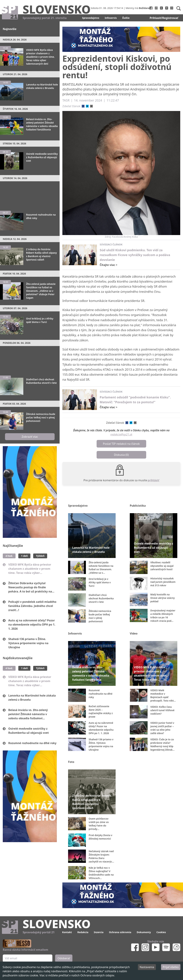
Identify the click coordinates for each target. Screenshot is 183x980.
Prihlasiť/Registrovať (164, 18)
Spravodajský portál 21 (39, 932)
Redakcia (83, 932)
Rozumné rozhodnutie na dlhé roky (32, 743)
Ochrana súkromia (120, 932)
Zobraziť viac (30, 437)
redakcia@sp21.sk (121, 434)
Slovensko (57, 9)
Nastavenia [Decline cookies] (147, 967)
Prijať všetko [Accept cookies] (171, 967)
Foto (71, 762)
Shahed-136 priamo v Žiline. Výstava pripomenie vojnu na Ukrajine (28, 643)
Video (134, 633)
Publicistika (138, 506)
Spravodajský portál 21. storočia (45, 18)
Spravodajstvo (91, 18)
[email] (91, 106)
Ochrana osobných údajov (97, 975)
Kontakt (67, 932)
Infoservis (111, 18)
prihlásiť (154, 480)
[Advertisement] (30, 194)
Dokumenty (144, 932)
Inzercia (99, 932)
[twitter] (87, 106)
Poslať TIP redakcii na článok (121, 444)
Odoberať (64, 958)
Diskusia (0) (121, 455)
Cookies (161, 932)
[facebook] (83, 106)
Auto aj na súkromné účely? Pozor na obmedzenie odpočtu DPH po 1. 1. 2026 (32, 624)
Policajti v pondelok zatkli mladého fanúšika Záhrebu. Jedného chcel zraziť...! (32, 606)
